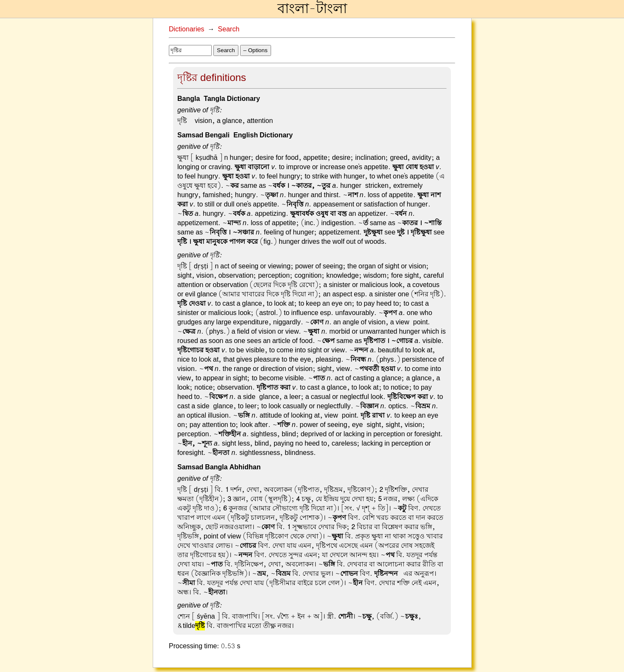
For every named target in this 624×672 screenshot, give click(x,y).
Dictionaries (187, 29)
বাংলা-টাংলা (312, 9)
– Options (256, 50)
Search (229, 29)
